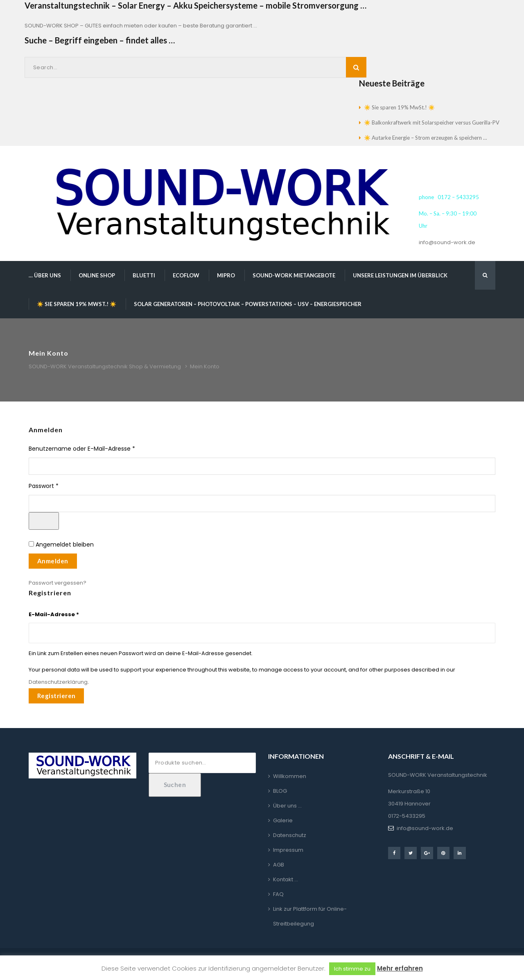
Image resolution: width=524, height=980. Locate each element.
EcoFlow (186, 275)
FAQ (278, 894)
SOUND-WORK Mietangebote (294, 275)
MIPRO (226, 275)
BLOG (280, 791)
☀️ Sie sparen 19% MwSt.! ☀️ (399, 107)
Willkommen (290, 776)
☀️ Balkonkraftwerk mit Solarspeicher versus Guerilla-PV (432, 122)
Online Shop (97, 275)
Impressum (288, 850)
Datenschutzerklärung (58, 682)
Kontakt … (286, 879)
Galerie (283, 820)
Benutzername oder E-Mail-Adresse (98, 449)
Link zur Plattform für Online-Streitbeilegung (310, 916)
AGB (279, 865)
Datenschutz (290, 835)
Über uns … (287, 806)
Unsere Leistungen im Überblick (400, 275)
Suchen (175, 785)
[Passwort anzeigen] (44, 521)
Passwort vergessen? (58, 583)
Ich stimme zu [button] (352, 969)
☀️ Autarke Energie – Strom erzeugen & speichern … (425, 138)
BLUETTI (144, 275)
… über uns (45, 275)
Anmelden (53, 561)
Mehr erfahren (400, 968)
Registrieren (56, 696)
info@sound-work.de (447, 242)
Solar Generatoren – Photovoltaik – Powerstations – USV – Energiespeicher (248, 304)
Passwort (60, 486)
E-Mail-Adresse (54, 613)
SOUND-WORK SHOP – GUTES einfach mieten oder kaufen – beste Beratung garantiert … (141, 26)
